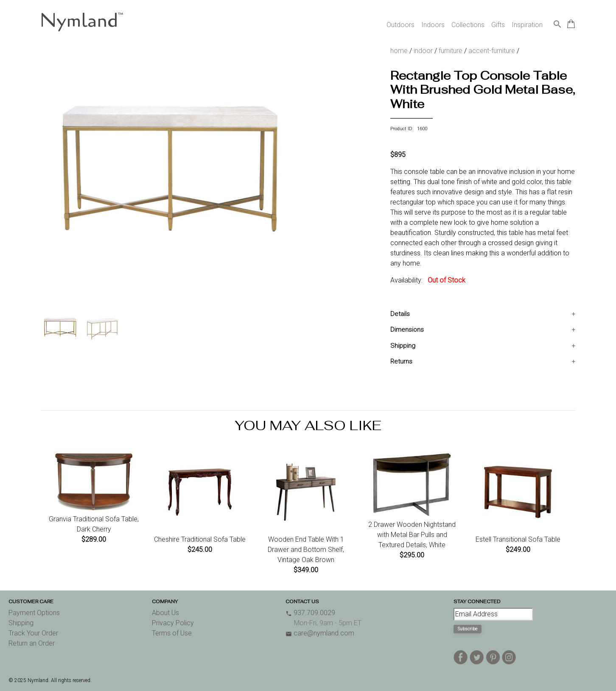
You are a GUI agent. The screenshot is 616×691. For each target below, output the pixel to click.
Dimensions (407, 330)
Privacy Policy (173, 623)
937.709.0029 (310, 613)
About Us (165, 613)
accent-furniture (492, 51)
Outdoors (400, 25)
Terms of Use (172, 633)
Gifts (498, 25)
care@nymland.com (320, 633)
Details (400, 314)
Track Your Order (33, 633)
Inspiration (527, 25)
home (399, 51)
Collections (468, 25)
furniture (451, 51)
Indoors (433, 25)
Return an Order (32, 643)
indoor (423, 51)
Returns (401, 361)
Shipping (403, 346)
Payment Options (34, 613)
